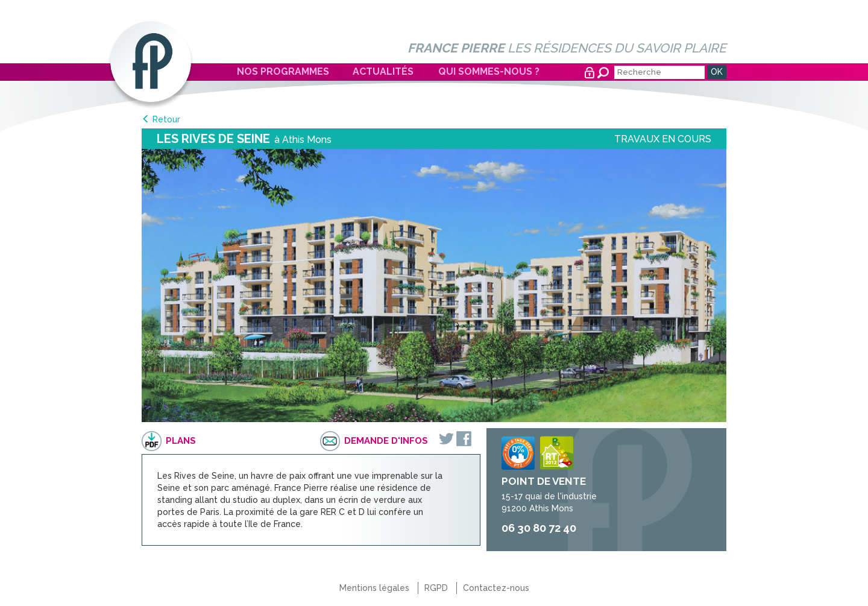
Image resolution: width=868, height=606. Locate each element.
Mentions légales (374, 588)
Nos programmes (283, 71)
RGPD (436, 588)
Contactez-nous (496, 588)
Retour (166, 119)
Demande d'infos (386, 441)
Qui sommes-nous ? (489, 71)
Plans (181, 441)
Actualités (383, 71)
